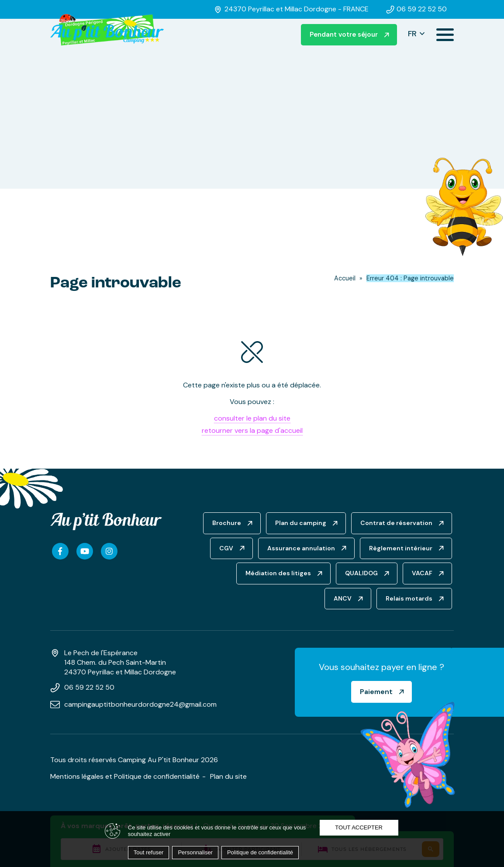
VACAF (422, 573)
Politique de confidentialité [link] (260, 852)
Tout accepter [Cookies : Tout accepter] (359, 827)
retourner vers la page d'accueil (252, 430)
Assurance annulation (301, 548)
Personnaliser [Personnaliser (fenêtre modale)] (195, 852)
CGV (226, 548)
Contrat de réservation (396, 523)
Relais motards (409, 598)
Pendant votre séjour (344, 35)
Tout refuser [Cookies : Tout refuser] (149, 852)
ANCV (343, 598)
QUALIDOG (361, 573)
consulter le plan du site (252, 418)
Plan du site (228, 776)
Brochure (227, 523)
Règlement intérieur (401, 548)
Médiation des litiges (278, 573)
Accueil (345, 278)
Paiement (376, 692)
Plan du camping (301, 523)
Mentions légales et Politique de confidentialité (125, 776)
